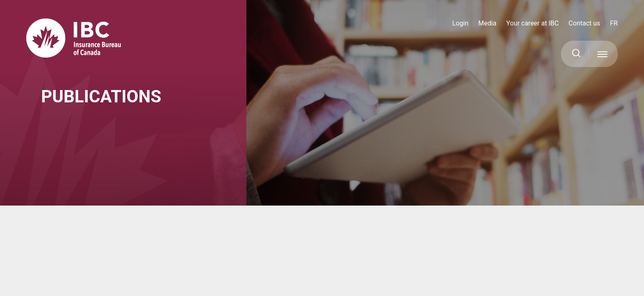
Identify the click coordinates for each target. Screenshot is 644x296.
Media (488, 23)
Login (460, 23)
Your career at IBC (533, 23)
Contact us (584, 23)
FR (614, 23)
